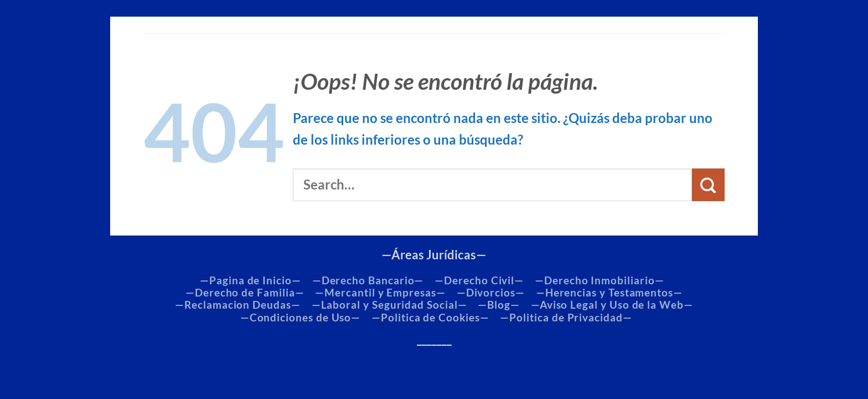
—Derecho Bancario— (368, 280)
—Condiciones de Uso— (301, 318)
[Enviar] (708, 185)
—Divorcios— (491, 293)
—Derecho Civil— (479, 280)
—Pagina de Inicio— (250, 280)
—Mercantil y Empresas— (380, 293)
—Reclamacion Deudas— (238, 305)
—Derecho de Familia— (245, 293)
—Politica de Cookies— (430, 318)
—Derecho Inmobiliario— (599, 280)
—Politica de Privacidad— (566, 318)
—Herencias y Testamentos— (609, 293)
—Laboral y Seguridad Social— (389, 305)
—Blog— (499, 305)
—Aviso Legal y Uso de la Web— (612, 305)
